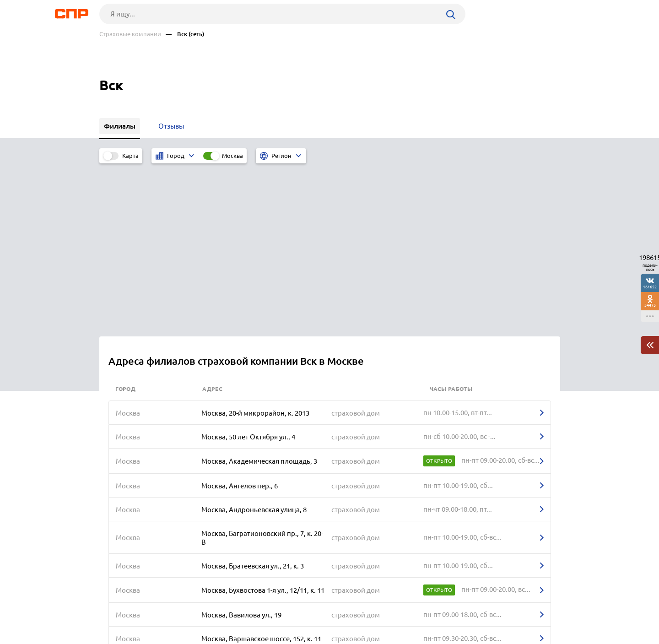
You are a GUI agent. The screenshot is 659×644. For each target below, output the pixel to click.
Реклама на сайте (238, 610)
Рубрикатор (116, 610)
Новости (173, 610)
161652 (650, 287)
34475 (650, 305)
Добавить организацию (519, 610)
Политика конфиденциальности (222, 637)
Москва (232, 156)
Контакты (304, 610)
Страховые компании (130, 34)
